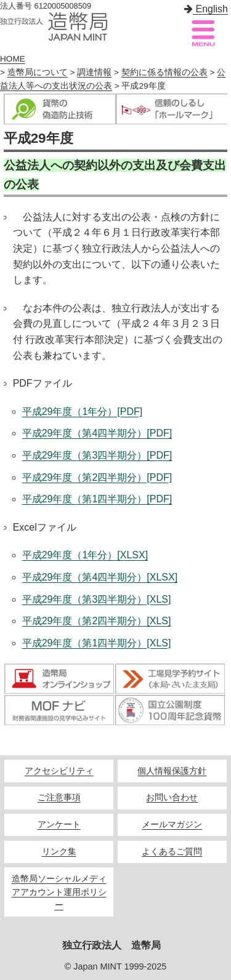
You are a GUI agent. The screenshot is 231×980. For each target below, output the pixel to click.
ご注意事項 (59, 797)
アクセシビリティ (59, 771)
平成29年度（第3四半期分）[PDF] (97, 455)
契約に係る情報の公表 (164, 72)
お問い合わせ (172, 797)
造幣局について (38, 72)
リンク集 (59, 852)
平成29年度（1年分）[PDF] (83, 412)
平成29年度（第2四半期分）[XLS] (97, 621)
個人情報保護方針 (172, 771)
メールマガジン (172, 825)
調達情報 (94, 72)
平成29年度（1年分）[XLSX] (85, 555)
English (206, 9)
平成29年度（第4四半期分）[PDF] (97, 433)
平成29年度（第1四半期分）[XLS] (97, 643)
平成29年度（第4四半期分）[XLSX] (100, 577)
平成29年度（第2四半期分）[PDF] (97, 477)
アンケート (59, 825)
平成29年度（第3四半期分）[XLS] (97, 599)
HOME (13, 59)
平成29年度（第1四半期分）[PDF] (97, 499)
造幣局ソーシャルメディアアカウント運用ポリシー (59, 892)
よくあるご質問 (172, 852)
